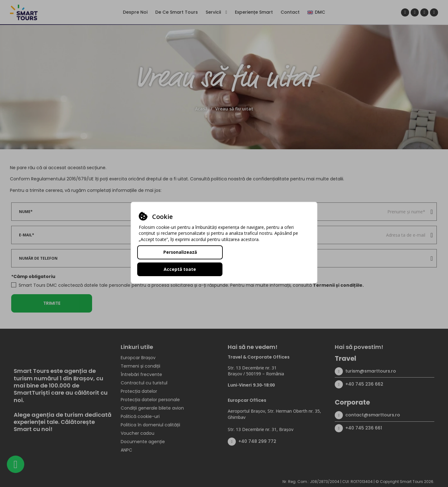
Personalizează (180, 260)
